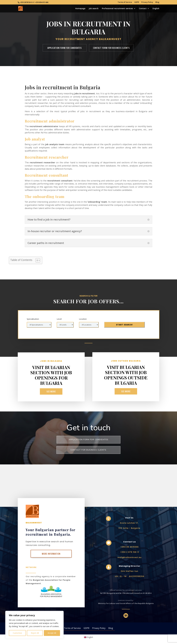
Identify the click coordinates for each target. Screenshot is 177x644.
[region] (34, 625)
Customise (17, 633)
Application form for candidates (65, 48)
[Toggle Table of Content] (36, 260)
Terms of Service (125, 2)
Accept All (52, 633)
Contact (143, 9)
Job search (94, 9)
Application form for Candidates (88, 440)
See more (51, 392)
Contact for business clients (88, 450)
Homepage (80, 9)
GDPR (137, 2)
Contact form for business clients (111, 48)
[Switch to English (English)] (89, 637)
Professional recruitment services (117, 9)
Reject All (35, 633)
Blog (157, 2)
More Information (51, 554)
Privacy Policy (147, 2)
